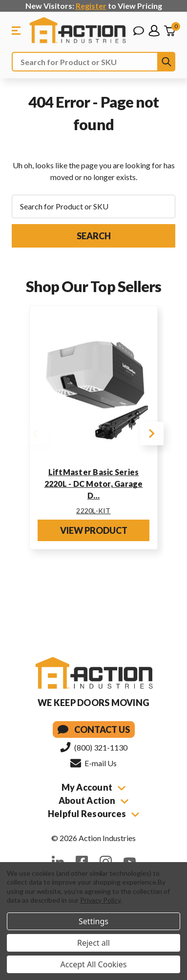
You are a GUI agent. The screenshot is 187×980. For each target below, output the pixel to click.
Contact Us (94, 729)
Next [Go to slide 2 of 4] (152, 433)
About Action (93, 800)
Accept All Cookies (94, 964)
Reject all (93, 943)
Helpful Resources (94, 814)
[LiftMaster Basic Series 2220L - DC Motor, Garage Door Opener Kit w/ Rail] (93, 387)
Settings (93, 921)
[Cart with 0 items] (169, 31)
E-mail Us (93, 763)
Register (91, 6)
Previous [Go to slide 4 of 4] (35, 433)
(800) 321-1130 (94, 747)
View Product (94, 530)
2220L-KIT (93, 511)
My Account (94, 787)
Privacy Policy (100, 900)
